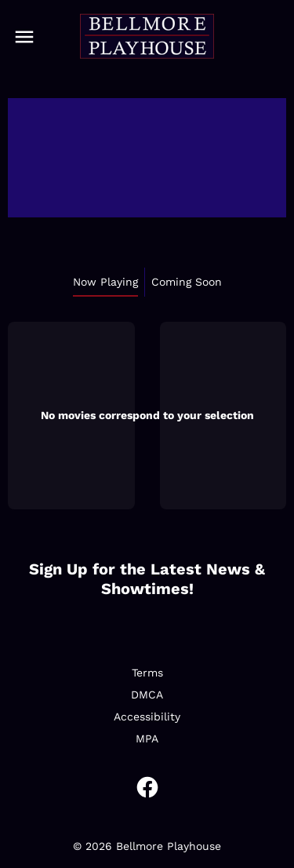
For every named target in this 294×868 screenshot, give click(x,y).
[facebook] (147, 787)
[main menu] (24, 37)
